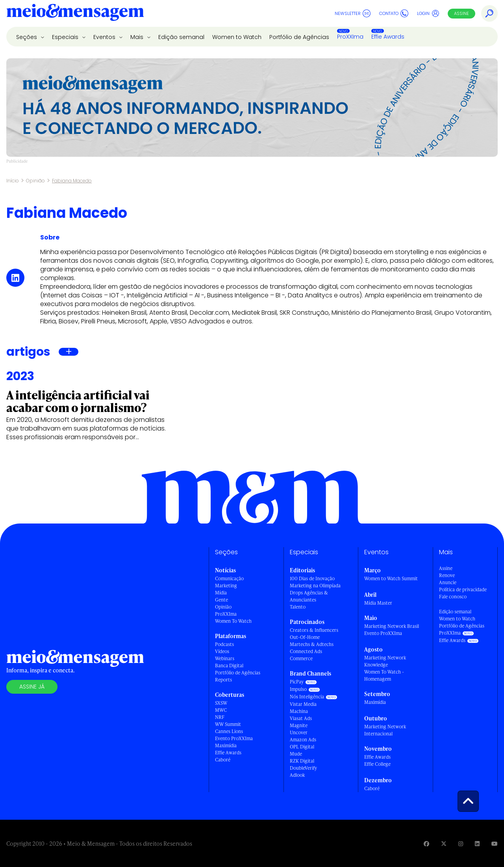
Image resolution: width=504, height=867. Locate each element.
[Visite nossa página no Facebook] (426, 844)
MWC (221, 710)
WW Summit (228, 724)
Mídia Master (378, 603)
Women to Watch (237, 37)
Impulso (298, 689)
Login (428, 13)
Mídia (221, 593)
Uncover (299, 732)
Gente (221, 600)
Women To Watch (233, 621)
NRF (220, 717)
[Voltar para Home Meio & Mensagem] (75, 13)
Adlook (297, 775)
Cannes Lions (229, 731)
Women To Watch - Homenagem (384, 675)
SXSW (221, 703)
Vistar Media (303, 704)
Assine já (32, 687)
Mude (296, 754)
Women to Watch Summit (391, 578)
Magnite (299, 725)
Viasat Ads (301, 718)
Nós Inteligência (307, 697)
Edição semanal (181, 37)
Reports (223, 680)
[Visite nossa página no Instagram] (461, 844)
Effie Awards (388, 37)
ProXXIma (350, 37)
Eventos (105, 37)
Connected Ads (306, 651)
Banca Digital (229, 666)
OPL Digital (302, 747)
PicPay (297, 682)
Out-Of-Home (305, 637)
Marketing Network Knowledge (385, 661)
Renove (447, 575)
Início (13, 181)
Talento (298, 607)
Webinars (225, 658)
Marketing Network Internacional (385, 730)
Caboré (223, 760)
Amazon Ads (303, 740)
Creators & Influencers (314, 630)
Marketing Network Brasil (392, 626)
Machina (299, 711)
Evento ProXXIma (234, 738)
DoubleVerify (303, 768)
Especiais (66, 37)
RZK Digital (302, 761)
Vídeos (222, 651)
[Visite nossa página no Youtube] (495, 844)
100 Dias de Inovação (312, 578)
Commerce (301, 658)
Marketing (226, 586)
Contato (394, 13)
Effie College (377, 764)
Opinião (35, 181)
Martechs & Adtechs (312, 644)
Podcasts (224, 644)
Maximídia (226, 745)
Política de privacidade (463, 589)
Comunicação (229, 578)
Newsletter (353, 13)
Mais (138, 37)
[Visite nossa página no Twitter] (444, 844)
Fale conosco (453, 597)
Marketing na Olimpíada (315, 586)
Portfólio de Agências (299, 37)
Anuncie (448, 582)
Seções (27, 37)
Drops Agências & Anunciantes (309, 596)
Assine (461, 13)
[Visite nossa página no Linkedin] (477, 844)
